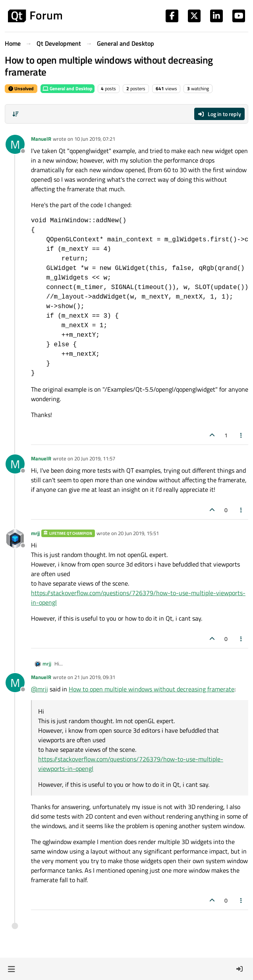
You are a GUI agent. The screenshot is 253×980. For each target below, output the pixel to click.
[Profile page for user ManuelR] (15, 144)
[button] (11, 969)
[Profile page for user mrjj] (15, 539)
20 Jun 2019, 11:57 (95, 458)
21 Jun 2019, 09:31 (95, 677)
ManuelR (41, 139)
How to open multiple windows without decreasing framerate (152, 689)
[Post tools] (241, 435)
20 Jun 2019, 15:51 (138, 533)
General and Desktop (68, 88)
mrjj (35, 533)
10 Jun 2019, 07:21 (95, 139)
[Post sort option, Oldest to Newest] (15, 114)
